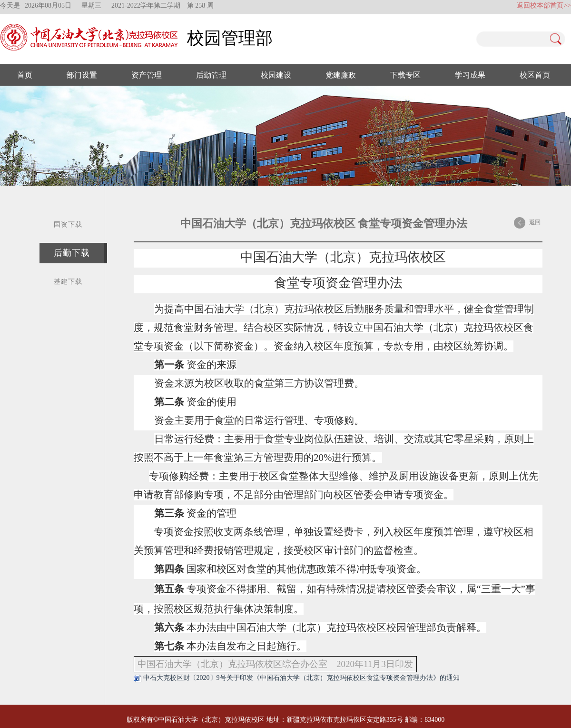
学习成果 (470, 75)
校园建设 (276, 75)
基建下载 (68, 282)
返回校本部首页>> (544, 5)
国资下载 (68, 224)
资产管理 (147, 75)
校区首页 (535, 75)
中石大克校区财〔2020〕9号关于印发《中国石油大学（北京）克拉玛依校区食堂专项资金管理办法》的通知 (297, 678)
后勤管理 (211, 75)
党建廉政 (341, 75)
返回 (527, 223)
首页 (25, 75)
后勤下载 (72, 253)
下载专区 (405, 75)
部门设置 (82, 75)
